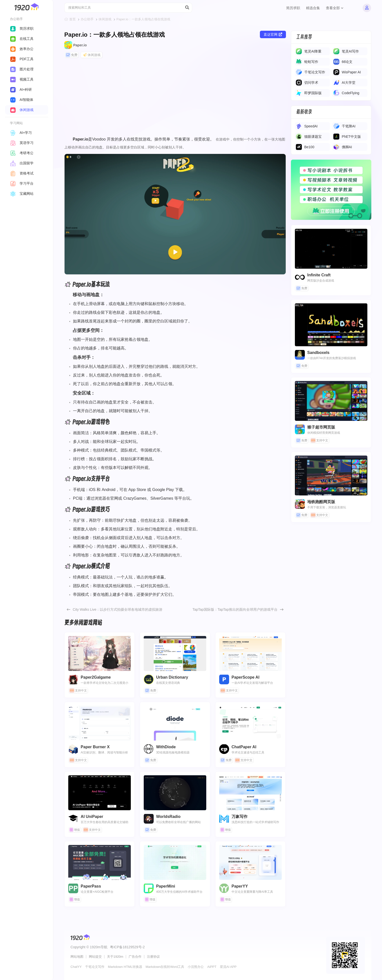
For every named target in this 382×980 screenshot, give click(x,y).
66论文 (347, 62)
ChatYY (76, 967)
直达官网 (273, 34)
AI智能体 (22, 100)
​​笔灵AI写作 (350, 51)
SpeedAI (311, 126)
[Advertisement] (175, 98)
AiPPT (212, 967)
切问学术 (311, 83)
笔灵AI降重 (313, 51)
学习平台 (22, 183)
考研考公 (22, 153)
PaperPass (100, 862)
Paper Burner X (100, 723)
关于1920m (115, 957)
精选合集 (313, 8)
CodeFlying (351, 93)
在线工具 (22, 39)
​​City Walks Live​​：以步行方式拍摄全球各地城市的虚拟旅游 (118, 609)
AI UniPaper (100, 793)
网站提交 (95, 957)
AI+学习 (21, 133)
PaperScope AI (250, 653)
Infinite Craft (319, 275)
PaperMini (175, 862)
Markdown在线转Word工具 (165, 967)
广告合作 (135, 957)
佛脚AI (347, 147)
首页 (72, 19)
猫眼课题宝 (313, 137)
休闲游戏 (105, 19)
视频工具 (22, 79)
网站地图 (77, 957)
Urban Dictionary (175, 653)
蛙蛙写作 (311, 62)
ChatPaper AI (250, 723)
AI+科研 (21, 89)
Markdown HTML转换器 (125, 967)
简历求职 (293, 8)
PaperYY (250, 862)
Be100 (309, 147)
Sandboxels (318, 353)
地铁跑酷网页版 (321, 502)
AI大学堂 (349, 83)
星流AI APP (228, 967)
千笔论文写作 (315, 72)
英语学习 (22, 143)
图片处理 (22, 69)
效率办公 (22, 49)
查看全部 (335, 8)
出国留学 (22, 163)
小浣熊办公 (196, 967)
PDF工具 (22, 59)
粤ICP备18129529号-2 (127, 947)
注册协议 (153, 957)
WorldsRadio (175, 793)
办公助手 (87, 19)
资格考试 (22, 173)
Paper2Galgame (100, 653)
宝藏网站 (22, 194)
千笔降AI (349, 126)
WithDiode (175, 723)
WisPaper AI (351, 72)
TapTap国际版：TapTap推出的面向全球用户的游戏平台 (235, 609)
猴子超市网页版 (321, 427)
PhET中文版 (351, 137)
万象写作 (250, 793)
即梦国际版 (313, 93)
